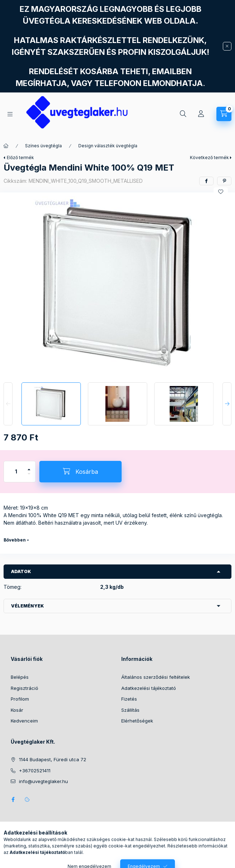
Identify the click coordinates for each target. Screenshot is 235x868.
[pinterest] (224, 181)
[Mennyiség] (16, 472)
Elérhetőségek (137, 721)
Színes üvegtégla (43, 146)
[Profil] (201, 114)
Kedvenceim (24, 721)
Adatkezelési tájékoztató (149, 688)
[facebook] (206, 181)
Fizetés (129, 699)
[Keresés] (183, 114)
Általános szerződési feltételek (156, 677)
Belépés (20, 677)
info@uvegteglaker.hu (43, 781)
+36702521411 (35, 771)
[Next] (227, 404)
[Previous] (8, 404)
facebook (13, 800)
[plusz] (29, 466)
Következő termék (209, 158)
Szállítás (130, 710)
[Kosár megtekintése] (224, 114)
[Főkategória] (6, 146)
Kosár (17, 710)
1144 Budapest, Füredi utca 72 (53, 759)
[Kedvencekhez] (221, 192)
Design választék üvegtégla (108, 146)
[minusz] (29, 477)
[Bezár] (227, 46)
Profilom (20, 699)
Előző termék (20, 158)
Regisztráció (25, 688)
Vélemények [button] (28, 606)
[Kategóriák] (10, 114)
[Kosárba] (80, 472)
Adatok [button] (21, 571)
